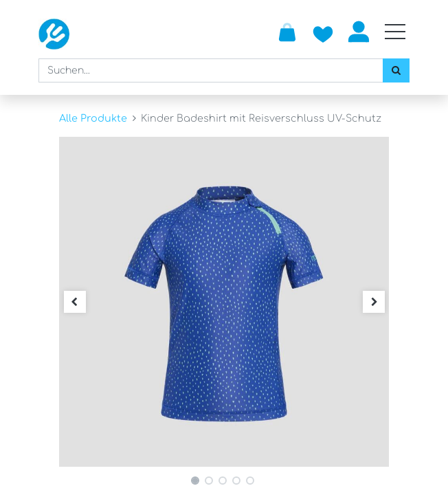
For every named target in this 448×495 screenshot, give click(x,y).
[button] (75, 302)
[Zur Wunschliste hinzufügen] (323, 32)
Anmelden (359, 32)
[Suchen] (396, 70)
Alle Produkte (93, 118)
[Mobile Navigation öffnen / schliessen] (395, 32)
